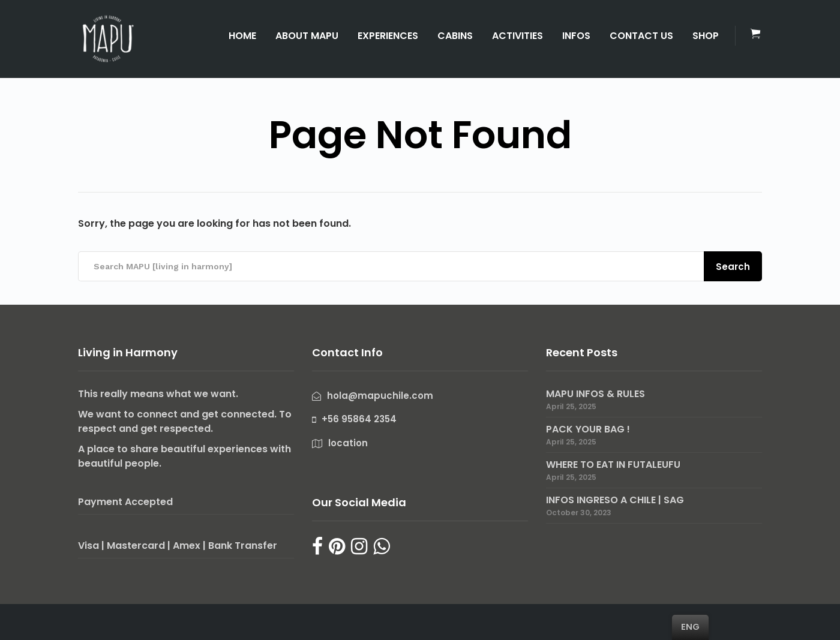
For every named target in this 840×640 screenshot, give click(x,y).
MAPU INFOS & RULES (595, 394)
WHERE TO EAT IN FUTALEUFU (613, 465)
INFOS (576, 36)
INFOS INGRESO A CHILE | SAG (615, 500)
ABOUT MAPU (307, 36)
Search (733, 267)
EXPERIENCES (388, 36)
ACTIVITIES (517, 36)
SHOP (706, 36)
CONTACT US (641, 36)
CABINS (455, 36)
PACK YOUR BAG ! (588, 429)
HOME (242, 36)
